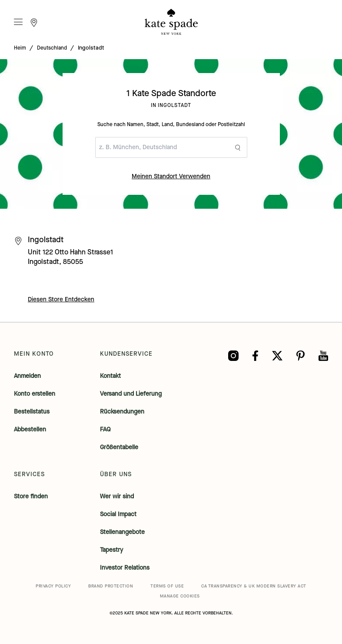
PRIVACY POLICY (53, 586)
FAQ (105, 429)
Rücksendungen (122, 412)
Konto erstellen (35, 394)
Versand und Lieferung (131, 394)
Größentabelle (119, 447)
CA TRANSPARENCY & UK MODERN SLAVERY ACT (254, 586)
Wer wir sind (117, 496)
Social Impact (118, 514)
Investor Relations (125, 568)
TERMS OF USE (167, 586)
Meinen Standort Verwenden (171, 176)
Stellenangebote (122, 532)
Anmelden (27, 376)
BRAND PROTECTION (111, 586)
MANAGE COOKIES (180, 596)
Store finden (31, 496)
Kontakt (110, 376)
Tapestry (111, 550)
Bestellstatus (32, 412)
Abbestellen (30, 429)
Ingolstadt (46, 240)
